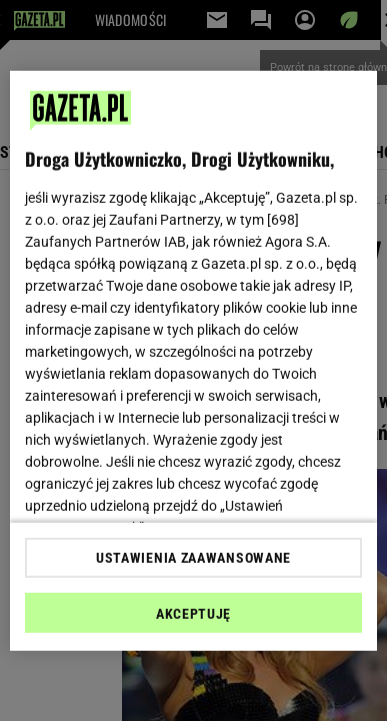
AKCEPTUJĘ (193, 614)
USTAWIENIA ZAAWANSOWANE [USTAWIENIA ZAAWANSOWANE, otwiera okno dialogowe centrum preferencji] (193, 558)
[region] (194, 360)
